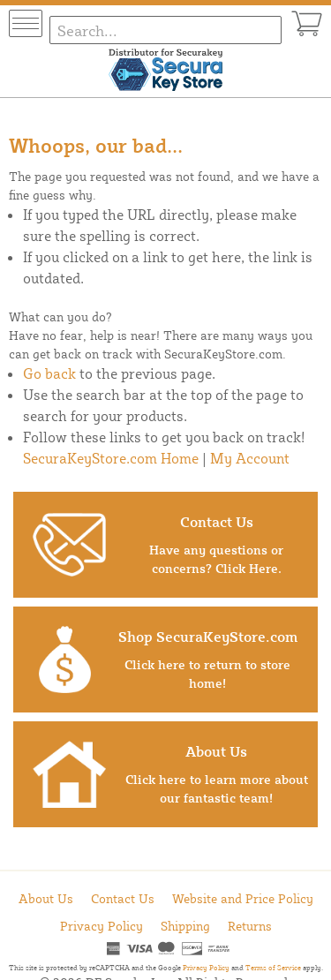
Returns (250, 926)
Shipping (185, 926)
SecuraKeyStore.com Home (111, 458)
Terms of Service (273, 968)
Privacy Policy (102, 926)
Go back (49, 373)
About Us (46, 898)
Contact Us (123, 898)
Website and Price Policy (243, 898)
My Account (250, 458)
